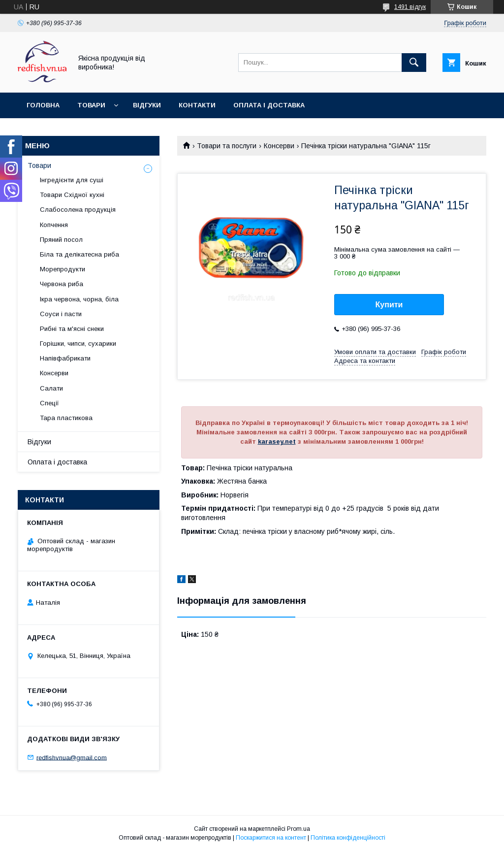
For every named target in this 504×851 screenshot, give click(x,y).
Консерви (279, 146)
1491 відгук (410, 7)
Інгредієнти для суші (72, 180)
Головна (43, 105)
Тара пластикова (66, 418)
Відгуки (147, 105)
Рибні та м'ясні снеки (72, 329)
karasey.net (277, 442)
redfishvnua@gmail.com (72, 757)
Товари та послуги (227, 146)
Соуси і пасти (61, 314)
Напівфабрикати (65, 358)
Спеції (49, 403)
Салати (51, 388)
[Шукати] (414, 63)
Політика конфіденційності (348, 838)
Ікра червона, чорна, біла (79, 299)
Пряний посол (61, 240)
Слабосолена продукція (78, 210)
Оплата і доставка (269, 105)
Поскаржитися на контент (271, 838)
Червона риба (62, 284)
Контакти (197, 105)
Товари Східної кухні (72, 195)
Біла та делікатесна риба (79, 254)
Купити (389, 305)
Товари (91, 105)
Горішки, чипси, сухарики (78, 344)
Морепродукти (63, 269)
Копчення (54, 225)
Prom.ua (299, 829)
